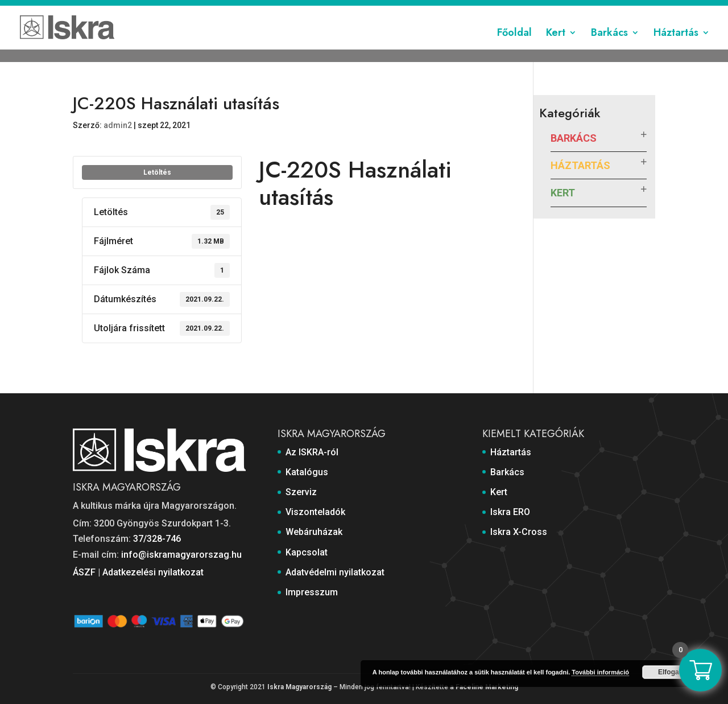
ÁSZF (84, 572)
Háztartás (676, 47)
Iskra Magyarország (299, 687)
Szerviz (320, 10)
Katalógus (278, 10)
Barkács (609, 47)
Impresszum (632, 10)
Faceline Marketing (487, 687)
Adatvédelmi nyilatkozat (556, 10)
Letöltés (157, 172)
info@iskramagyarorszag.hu (181, 555)
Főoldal (514, 47)
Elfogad (671, 672)
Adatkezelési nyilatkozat (153, 572)
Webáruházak (431, 10)
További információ (600, 672)
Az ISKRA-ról (227, 10)
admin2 (118, 125)
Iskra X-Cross (519, 532)
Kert (556, 47)
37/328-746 (157, 539)
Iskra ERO (510, 512)
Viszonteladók (370, 10)
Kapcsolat (484, 10)
